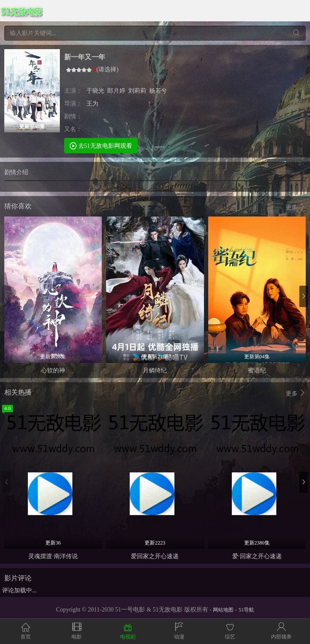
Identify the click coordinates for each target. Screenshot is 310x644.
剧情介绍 (16, 172)
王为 (92, 104)
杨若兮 (158, 91)
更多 (296, 207)
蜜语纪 (257, 370)
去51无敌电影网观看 (101, 145)
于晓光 (95, 91)
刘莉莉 (137, 91)
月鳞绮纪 (155, 370)
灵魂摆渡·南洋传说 (53, 556)
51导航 (246, 610)
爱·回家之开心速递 (257, 556)
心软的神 (53, 370)
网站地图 (223, 610)
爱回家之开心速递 (155, 556)
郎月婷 (116, 91)
